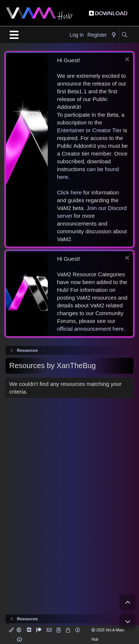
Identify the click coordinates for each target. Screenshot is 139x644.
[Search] (124, 35)
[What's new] (114, 35)
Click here (69, 192)
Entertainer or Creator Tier (89, 130)
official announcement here (90, 329)
